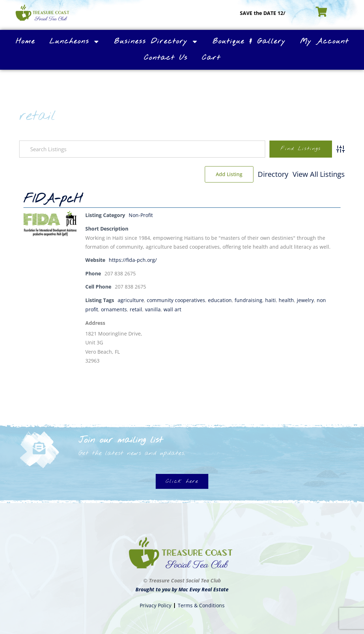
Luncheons (75, 42)
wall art (172, 308)
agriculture (131, 299)
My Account (324, 41)
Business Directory (156, 42)
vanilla (153, 308)
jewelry (305, 299)
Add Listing (320, 174)
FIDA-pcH (53, 199)
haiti (271, 299)
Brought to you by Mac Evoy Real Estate (182, 589)
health (286, 299)
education (220, 299)
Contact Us (166, 58)
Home (25, 41)
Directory (220, 174)
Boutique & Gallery (249, 41)
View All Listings (266, 174)
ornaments (114, 308)
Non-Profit (141, 215)
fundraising (248, 299)
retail (136, 308)
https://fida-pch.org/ (133, 260)
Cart (211, 58)
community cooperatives (176, 299)
